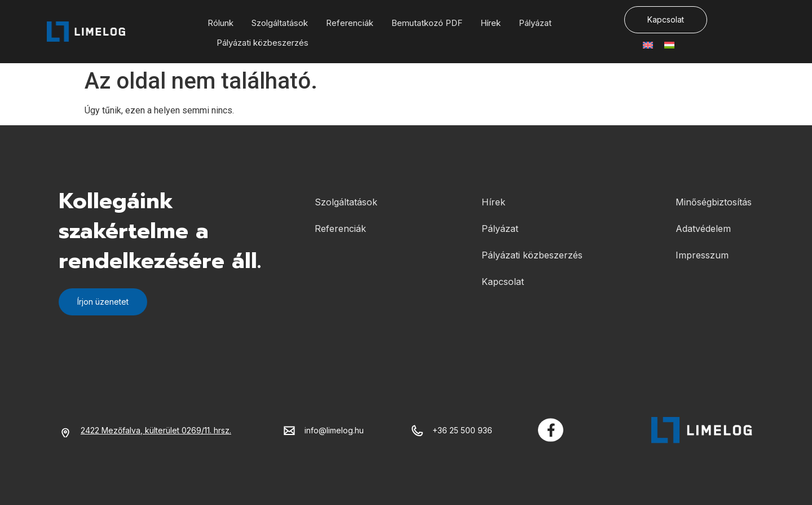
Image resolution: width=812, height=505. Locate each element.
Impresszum (702, 255)
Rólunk (220, 23)
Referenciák (350, 23)
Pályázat (535, 23)
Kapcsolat (503, 282)
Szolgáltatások (280, 23)
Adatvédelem (703, 229)
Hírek (491, 23)
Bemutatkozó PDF (427, 23)
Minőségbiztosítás (714, 202)
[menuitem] (648, 45)
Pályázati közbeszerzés (262, 43)
